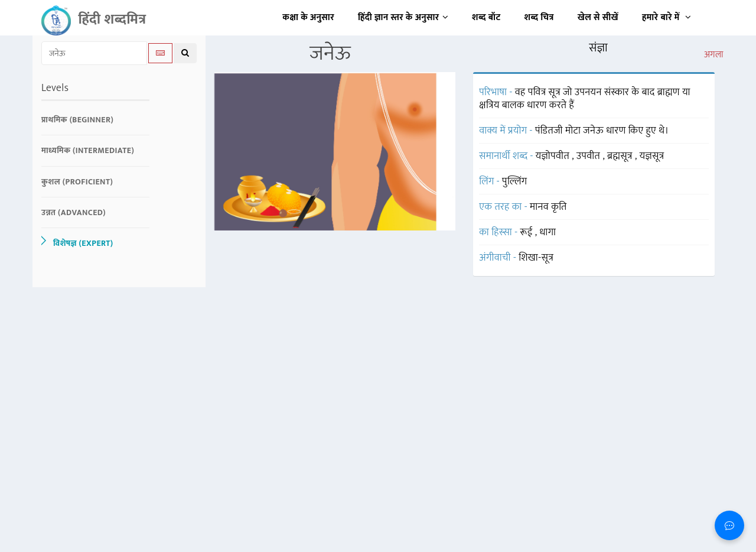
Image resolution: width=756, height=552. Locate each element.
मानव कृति (548, 207)
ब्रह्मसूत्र (621, 156)
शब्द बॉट (486, 17)
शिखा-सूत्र (536, 258)
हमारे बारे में (667, 17)
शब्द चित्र (539, 17)
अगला (714, 55)
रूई (528, 232)
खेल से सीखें (598, 17)
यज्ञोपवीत (554, 156)
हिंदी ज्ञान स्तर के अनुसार (403, 17)
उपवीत (589, 156)
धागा (548, 232)
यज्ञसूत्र (652, 156)
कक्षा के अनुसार (308, 17)
